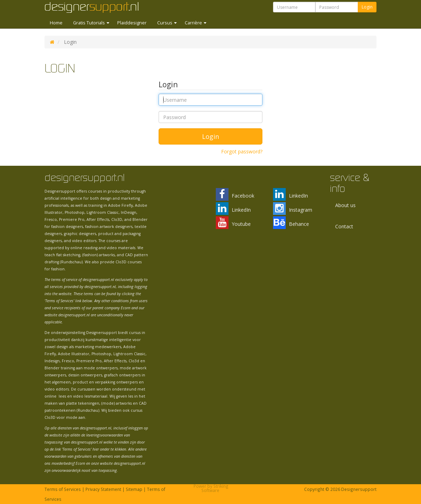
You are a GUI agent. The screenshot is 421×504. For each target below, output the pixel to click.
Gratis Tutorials (90, 23)
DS (52, 42)
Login (367, 7)
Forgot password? (242, 151)
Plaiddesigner (132, 23)
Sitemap (134, 489)
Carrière (194, 23)
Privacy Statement (103, 489)
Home (56, 23)
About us (345, 205)
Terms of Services (63, 489)
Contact (344, 226)
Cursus (165, 23)
